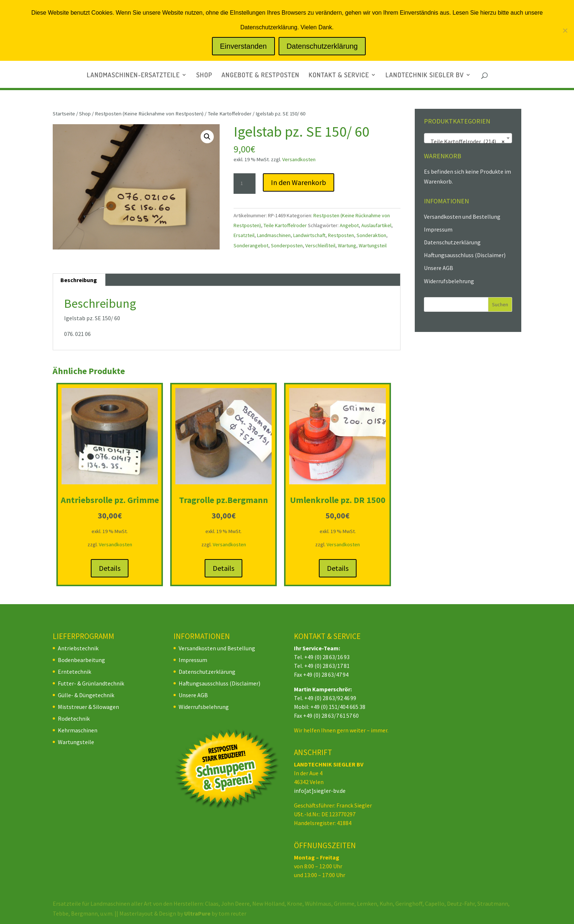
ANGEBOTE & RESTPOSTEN (260, 75)
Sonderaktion (371, 235)
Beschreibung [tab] (79, 280)
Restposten (341, 235)
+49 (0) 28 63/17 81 (327, 666)
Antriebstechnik (78, 648)
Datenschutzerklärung (452, 242)
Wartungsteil (373, 245)
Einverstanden (243, 46)
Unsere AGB (439, 268)
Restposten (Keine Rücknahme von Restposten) (149, 114)
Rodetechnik (74, 718)
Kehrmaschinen (78, 730)
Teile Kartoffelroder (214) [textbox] (466, 141)
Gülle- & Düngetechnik (86, 695)
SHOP (204, 75)
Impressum (438, 229)
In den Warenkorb (299, 182)
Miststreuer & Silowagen (88, 707)
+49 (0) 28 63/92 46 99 (330, 698)
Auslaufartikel (376, 225)
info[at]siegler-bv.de (320, 791)
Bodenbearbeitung (81, 660)
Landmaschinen (274, 235)
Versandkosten (299, 159)
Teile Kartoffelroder (230, 114)
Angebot (349, 225)
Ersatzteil (244, 235)
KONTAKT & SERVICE (339, 75)
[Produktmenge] (245, 184)
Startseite (64, 114)
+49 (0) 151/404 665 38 (338, 707)
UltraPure (198, 913)
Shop (85, 114)
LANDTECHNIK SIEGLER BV (425, 75)
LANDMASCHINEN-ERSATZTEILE (133, 75)
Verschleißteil (320, 245)
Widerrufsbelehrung (449, 281)
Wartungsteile (76, 742)
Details (110, 568)
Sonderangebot (251, 245)
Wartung (347, 245)
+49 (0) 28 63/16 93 (327, 657)
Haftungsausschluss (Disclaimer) (465, 255)
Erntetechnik (74, 672)
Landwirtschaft (309, 235)
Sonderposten (287, 245)
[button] (207, 137)
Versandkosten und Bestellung (462, 217)
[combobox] (468, 138)
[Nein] (565, 30)
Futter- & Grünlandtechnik (91, 683)
